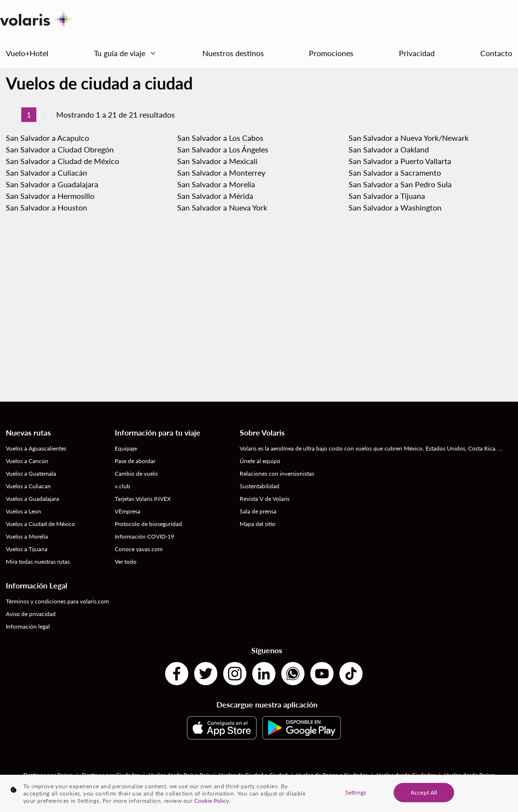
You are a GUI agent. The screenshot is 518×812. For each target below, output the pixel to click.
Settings (356, 792)
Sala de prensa (258, 511)
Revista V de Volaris (265, 499)
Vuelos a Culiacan (28, 486)
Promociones (331, 53)
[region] (259, 793)
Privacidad (417, 53)
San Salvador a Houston (46, 207)
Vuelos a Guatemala (31, 474)
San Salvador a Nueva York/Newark (409, 138)
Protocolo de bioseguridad (148, 524)
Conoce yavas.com (139, 549)
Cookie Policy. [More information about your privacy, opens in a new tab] (212, 801)
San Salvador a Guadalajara (52, 184)
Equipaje (126, 448)
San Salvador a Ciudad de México (62, 161)
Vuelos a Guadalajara (32, 499)
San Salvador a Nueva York (222, 207)
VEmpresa (128, 511)
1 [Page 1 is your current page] (29, 114)
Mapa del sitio (258, 524)
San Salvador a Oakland (389, 149)
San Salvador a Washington (395, 207)
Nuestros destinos (233, 53)
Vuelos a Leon (23, 511)
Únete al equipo (260, 461)
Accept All (424, 792)
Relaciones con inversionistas (277, 474)
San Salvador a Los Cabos (220, 138)
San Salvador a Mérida (215, 196)
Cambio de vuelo (136, 474)
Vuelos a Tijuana (27, 549)
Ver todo (126, 562)
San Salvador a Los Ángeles (223, 149)
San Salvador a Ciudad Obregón (60, 149)
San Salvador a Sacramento (395, 173)
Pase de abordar (135, 461)
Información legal (28, 626)
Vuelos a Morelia (27, 536)
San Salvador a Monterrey (221, 173)
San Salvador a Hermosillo (50, 196)
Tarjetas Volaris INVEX (143, 499)
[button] (14, 115)
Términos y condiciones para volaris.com (57, 601)
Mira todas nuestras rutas (38, 562)
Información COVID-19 (145, 536)
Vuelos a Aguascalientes (36, 448)
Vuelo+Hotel (27, 53)
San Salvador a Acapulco (47, 138)
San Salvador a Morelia (216, 184)
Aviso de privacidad (31, 614)
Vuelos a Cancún (27, 461)
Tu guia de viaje (127, 53)
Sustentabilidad (259, 486)
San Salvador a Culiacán (46, 173)
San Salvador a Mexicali (217, 161)
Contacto (496, 53)
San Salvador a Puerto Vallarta (400, 161)
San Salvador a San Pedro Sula (400, 184)
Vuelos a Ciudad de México (40, 524)
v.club (122, 486)
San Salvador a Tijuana (387, 196)
